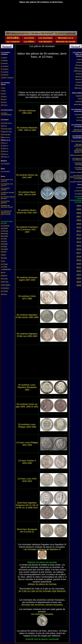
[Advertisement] (41, 17)
